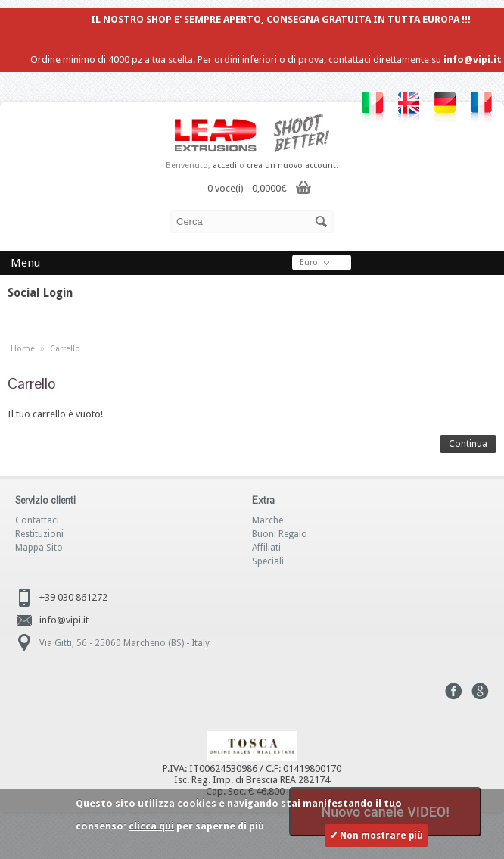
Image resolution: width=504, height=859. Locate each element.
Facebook (454, 691)
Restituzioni (39, 534)
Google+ (480, 691)
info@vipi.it (473, 59)
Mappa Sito (39, 548)
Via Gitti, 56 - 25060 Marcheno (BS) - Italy (124, 643)
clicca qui (151, 826)
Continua (468, 444)
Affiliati (266, 548)
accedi (225, 166)
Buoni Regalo (280, 534)
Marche (268, 520)
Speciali (268, 561)
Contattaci (37, 520)
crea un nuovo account (291, 166)
